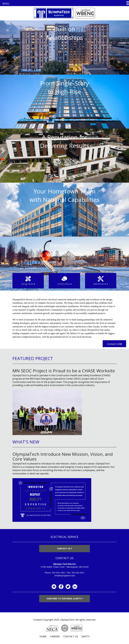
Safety (85, 636)
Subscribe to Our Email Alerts (64, 599)
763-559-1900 (58, 573)
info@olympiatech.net (65, 576)
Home (43, 636)
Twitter (68, 587)
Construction (64, 284)
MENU (6, 4)
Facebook (61, 587)
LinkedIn (75, 587)
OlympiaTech (67, 620)
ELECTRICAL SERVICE (64, 537)
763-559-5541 (78, 573)
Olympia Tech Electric (65, 564)
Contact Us (65, 548)
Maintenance (101, 284)
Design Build (28, 284)
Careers (55, 636)
